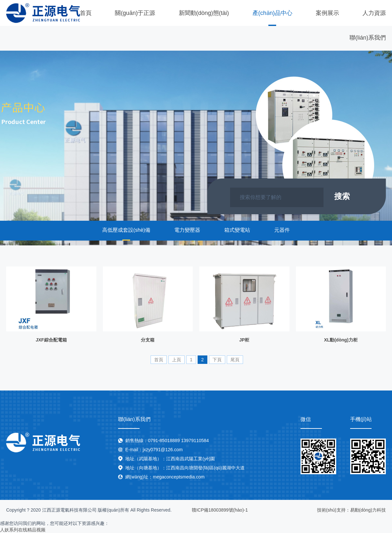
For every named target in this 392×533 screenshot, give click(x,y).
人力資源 (374, 13)
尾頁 (235, 360)
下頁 (217, 360)
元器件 (282, 230)
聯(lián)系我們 (368, 38)
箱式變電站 (237, 230)
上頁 (177, 360)
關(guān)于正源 (135, 13)
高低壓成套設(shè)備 (126, 230)
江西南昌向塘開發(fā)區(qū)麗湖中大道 (205, 468)
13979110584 (195, 440)
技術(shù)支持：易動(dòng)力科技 (351, 510)
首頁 (86, 13)
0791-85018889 (164, 440)
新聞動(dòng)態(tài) (204, 13)
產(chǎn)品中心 (272, 13)
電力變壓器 (187, 230)
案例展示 (327, 13)
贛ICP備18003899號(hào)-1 (220, 510)
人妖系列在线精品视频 (23, 530)
